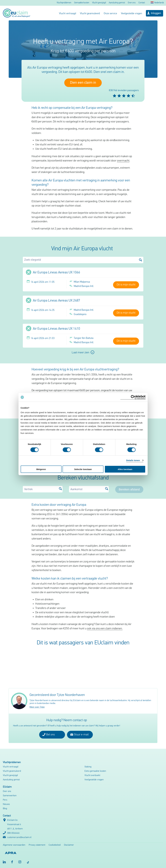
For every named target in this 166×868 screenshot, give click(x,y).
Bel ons (49, 734)
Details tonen (133, 460)
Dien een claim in (83, 83)
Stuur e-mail (79, 734)
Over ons (132, 3)
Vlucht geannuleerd (90, 14)
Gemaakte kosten (82, 3)
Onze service (110, 14)
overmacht (123, 161)
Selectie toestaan (83, 469)
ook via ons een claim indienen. (105, 629)
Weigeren (41, 469)
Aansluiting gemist (117, 3)
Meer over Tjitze (37, 707)
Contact (142, 3)
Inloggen (156, 13)
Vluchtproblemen (64, 3)
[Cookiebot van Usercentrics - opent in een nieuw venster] (133, 397)
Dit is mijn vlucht (126, 285)
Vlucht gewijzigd (99, 3)
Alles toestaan (125, 469)
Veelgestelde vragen (131, 14)
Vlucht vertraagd (68, 14)
